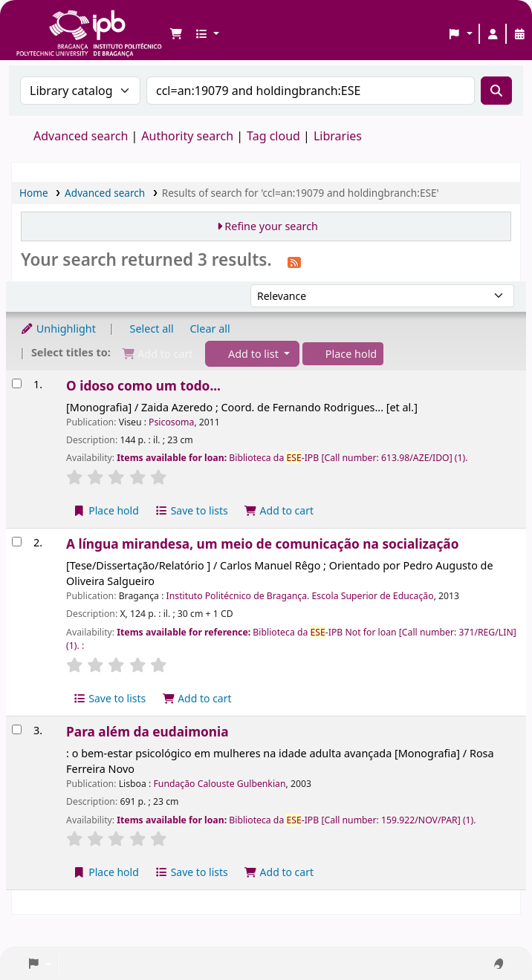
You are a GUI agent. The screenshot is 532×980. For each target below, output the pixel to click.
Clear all (210, 329)
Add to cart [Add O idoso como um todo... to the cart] (279, 510)
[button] (176, 34)
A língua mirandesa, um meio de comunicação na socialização (262, 544)
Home (34, 193)
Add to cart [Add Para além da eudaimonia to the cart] (279, 872)
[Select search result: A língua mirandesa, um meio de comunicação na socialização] (17, 542)
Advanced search (81, 136)
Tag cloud (273, 136)
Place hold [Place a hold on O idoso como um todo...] (106, 510)
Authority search (187, 136)
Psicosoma (171, 422)
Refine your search (271, 226)
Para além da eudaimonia (147, 732)
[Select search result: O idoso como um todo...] (17, 383)
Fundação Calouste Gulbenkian (220, 784)
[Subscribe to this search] (294, 261)
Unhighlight (58, 329)
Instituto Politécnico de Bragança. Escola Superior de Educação (300, 596)
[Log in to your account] (493, 34)
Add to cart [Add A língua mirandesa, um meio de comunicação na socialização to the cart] (197, 698)
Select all (152, 329)
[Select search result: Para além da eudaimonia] (17, 729)
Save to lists (192, 510)
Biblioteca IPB (52, 22)
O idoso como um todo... (143, 386)
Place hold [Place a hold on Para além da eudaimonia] (106, 872)
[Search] (496, 91)
